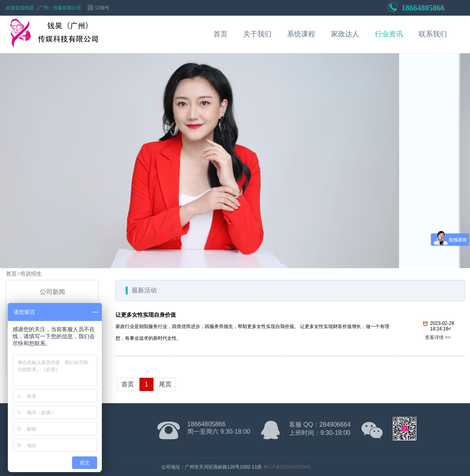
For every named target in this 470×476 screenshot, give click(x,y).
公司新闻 (52, 292)
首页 (221, 34)
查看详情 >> (438, 337)
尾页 (165, 384)
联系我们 (433, 34)
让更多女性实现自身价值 (146, 315)
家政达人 (345, 34)
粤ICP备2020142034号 (287, 467)
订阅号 (102, 8)
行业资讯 (389, 34)
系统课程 (301, 34)
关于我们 (257, 34)
